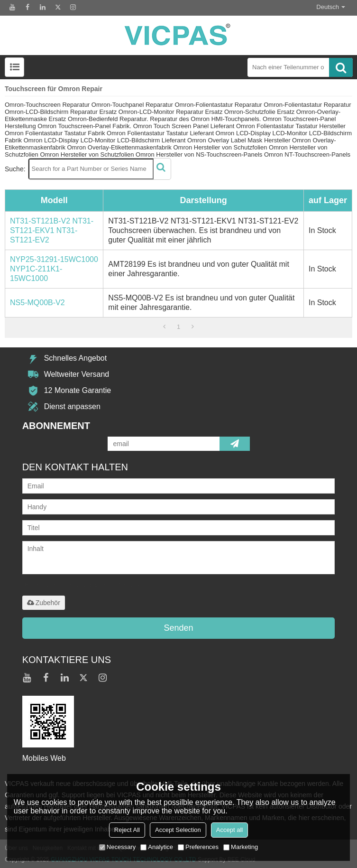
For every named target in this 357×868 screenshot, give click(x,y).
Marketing (241, 847)
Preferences (198, 847)
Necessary (117, 847)
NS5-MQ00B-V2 (37, 303)
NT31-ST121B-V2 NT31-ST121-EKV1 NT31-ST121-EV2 (52, 230)
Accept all (229, 830)
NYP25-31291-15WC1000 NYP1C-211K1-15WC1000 (54, 269)
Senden (178, 628)
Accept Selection (178, 830)
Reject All (127, 830)
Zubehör (44, 603)
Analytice (157, 847)
